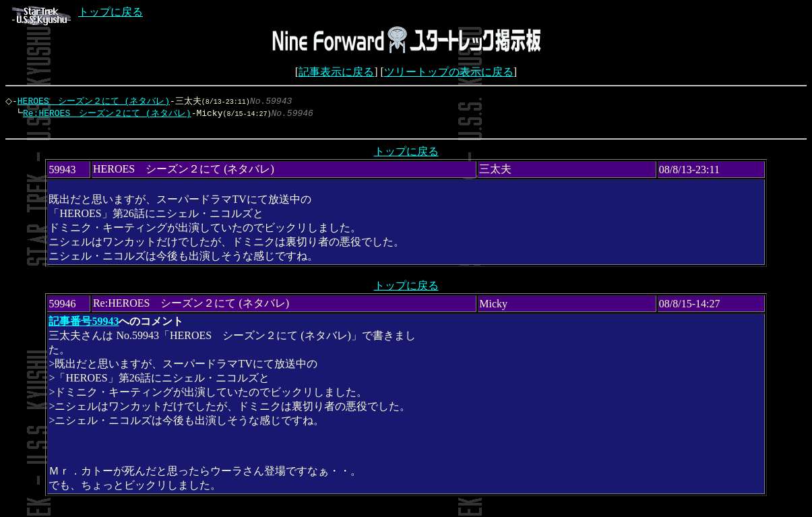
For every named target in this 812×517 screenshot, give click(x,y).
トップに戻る (77, 12)
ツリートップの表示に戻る (449, 72)
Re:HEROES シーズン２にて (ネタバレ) (104, 114)
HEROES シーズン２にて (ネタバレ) (97, 101)
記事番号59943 (84, 325)
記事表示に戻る (336, 72)
